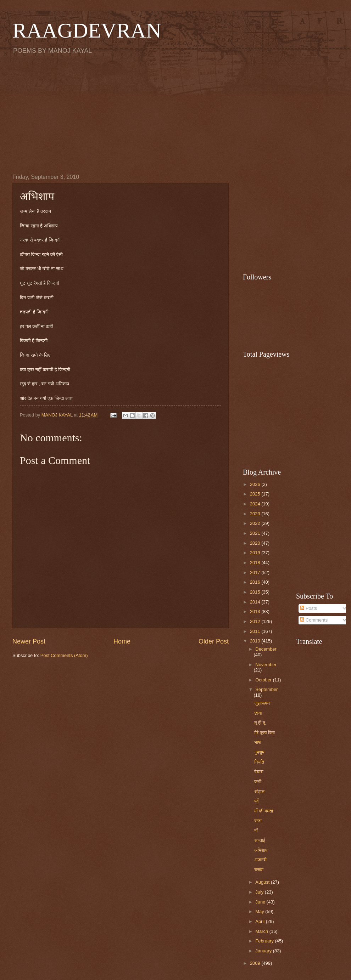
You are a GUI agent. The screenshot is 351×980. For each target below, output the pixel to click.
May (260, 911)
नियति (259, 762)
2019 (256, 553)
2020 (256, 543)
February (265, 941)
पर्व (257, 801)
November (266, 665)
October (264, 680)
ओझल (259, 791)
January (264, 951)
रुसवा (259, 870)
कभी (258, 781)
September (266, 689)
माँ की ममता (264, 811)
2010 (256, 641)
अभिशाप (261, 850)
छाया (258, 713)
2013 (256, 611)
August (263, 882)
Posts (308, 608)
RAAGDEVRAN (87, 30)
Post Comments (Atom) (64, 655)
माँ (256, 830)
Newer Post (29, 641)
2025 (256, 494)
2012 (256, 621)
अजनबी (260, 860)
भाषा (258, 742)
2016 (256, 582)
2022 (256, 523)
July (260, 892)
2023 (256, 514)
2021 (256, 533)
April (260, 921)
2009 (256, 963)
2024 (256, 504)
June (261, 902)
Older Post (214, 641)
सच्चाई (260, 840)
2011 (256, 631)
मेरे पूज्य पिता (264, 733)
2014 (256, 602)
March (262, 931)
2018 (256, 563)
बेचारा (259, 772)
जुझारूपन (262, 703)
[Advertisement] (175, 114)
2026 (256, 484)
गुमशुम (259, 752)
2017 (256, 573)
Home (122, 641)
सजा (258, 821)
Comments (314, 620)
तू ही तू (260, 723)
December (266, 649)
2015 (256, 592)
